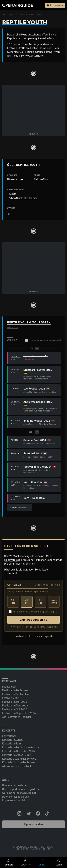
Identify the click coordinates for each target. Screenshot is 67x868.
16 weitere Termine (20, 507)
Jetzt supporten (55, 5)
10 (13, 602)
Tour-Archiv (29, 44)
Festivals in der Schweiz (16, 691)
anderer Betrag (54, 602)
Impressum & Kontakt (14, 801)
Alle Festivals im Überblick (17, 717)
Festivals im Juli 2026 (15, 709)
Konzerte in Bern (11, 744)
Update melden (34, 824)
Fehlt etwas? (13, 328)
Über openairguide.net (15, 785)
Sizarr (13, 194)
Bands (21, 15)
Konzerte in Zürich (12, 740)
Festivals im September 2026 (19, 713)
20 (27, 602)
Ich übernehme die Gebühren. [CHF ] (33, 612)
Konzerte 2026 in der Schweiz (19, 763)
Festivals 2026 (11, 698)
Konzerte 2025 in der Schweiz (19, 759)
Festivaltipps (9, 687)
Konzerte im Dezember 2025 (18, 751)
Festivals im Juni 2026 (15, 706)
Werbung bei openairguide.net (19, 793)
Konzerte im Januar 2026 (17, 755)
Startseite (9, 15)
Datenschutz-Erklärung (16, 797)
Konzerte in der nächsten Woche (21, 747)
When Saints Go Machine (23, 198)
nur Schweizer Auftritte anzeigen (43, 340)
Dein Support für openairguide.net (21, 789)
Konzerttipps (9, 736)
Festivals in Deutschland (16, 694)
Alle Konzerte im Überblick (17, 766)
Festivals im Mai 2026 (15, 702)
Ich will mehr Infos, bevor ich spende (33, 636)
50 (40, 602)
